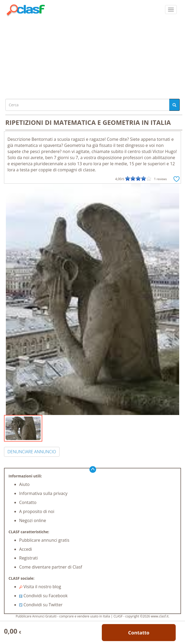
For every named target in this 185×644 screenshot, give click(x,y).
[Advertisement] (93, 56)
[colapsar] (171, 10)
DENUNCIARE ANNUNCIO (32, 452)
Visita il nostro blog (40, 587)
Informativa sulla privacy (43, 493)
